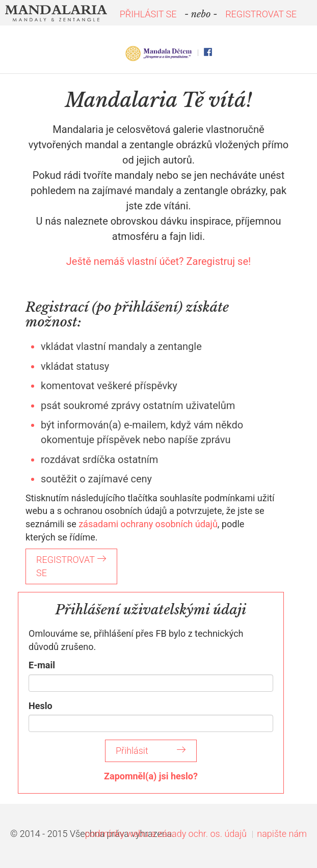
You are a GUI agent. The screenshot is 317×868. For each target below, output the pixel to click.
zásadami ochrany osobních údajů (148, 524)
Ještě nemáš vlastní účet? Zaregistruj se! (158, 261)
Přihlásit (151, 751)
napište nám (282, 834)
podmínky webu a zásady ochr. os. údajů (166, 834)
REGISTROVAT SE (261, 14)
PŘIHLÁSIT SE (148, 14)
